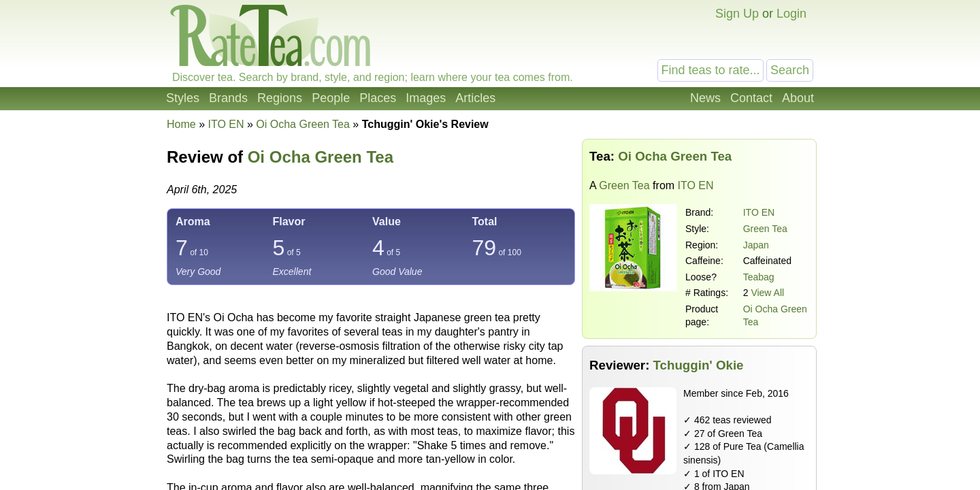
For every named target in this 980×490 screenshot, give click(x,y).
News (705, 98)
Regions (280, 98)
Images (426, 98)
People (331, 98)
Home (181, 124)
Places (378, 98)
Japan (756, 245)
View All (767, 293)
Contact (751, 98)
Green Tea (624, 185)
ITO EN (759, 212)
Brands (228, 98)
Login (791, 14)
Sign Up (737, 14)
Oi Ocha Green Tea (321, 157)
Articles (475, 98)
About (798, 98)
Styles (183, 98)
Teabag (759, 277)
